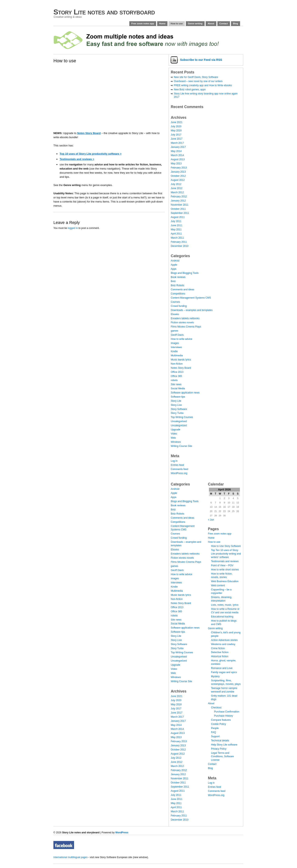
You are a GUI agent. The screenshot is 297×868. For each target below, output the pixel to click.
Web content (218, 585)
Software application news (185, 393)
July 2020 (176, 126)
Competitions (178, 294)
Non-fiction (177, 364)
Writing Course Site (181, 446)
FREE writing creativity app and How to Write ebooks (203, 85)
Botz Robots (177, 285)
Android (175, 261)
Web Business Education (225, 581)
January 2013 (178, 172)
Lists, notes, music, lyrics (225, 605)
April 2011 (176, 234)
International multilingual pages (70, 857)
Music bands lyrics (181, 360)
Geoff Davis (177, 335)
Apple (174, 265)
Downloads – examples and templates (192, 310)
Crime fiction (218, 648)
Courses (175, 302)
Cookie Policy (219, 724)
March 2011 (177, 238)
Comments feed (180, 469)
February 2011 (179, 242)
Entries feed (177, 465)
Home (162, 24)
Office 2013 (177, 372)
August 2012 (178, 180)
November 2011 (180, 205)
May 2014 (176, 151)
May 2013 (176, 164)
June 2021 (177, 122)
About (211, 24)
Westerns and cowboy (223, 644)
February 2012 (179, 197)
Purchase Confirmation (227, 712)
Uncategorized (179, 425)
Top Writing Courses (182, 417)
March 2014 (177, 155)
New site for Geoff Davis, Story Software (196, 77)
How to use (177, 24)
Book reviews (178, 277)
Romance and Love (222, 668)
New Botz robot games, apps (190, 90)
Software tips (178, 397)
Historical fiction (220, 656)
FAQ (213, 732)
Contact (224, 24)
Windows (176, 442)
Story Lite (176, 401)
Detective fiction (220, 652)
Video (174, 434)
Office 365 (176, 376)
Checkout (216, 708)
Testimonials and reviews (225, 561)
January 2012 (178, 201)
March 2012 (177, 192)
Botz (173, 281)
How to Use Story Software (226, 546)
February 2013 (179, 168)
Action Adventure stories (224, 640)
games (174, 331)
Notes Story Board (89, 133)
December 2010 (180, 246)
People (215, 728)
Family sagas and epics (224, 672)
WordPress (122, 833)
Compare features (221, 720)
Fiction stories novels (182, 323)
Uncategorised (179, 421)
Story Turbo (177, 413)
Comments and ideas (182, 290)
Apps (174, 269)
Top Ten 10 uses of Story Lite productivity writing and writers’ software (226, 554)
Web (173, 438)
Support (215, 736)
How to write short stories (225, 570)
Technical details (220, 741)
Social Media (178, 389)
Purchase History (223, 716)
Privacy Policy (219, 749)
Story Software (179, 409)
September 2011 (180, 213)
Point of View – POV (222, 565)
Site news (176, 384)
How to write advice (181, 339)
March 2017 (177, 143)
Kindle (174, 351)
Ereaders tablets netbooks (185, 318)
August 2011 (178, 217)
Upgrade (176, 430)
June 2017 (177, 139)
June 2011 (177, 225)
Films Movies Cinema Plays (186, 327)
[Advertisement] (79, 101)
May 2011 (176, 230)
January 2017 (178, 147)
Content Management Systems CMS (191, 298)
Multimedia (177, 356)
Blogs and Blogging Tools (185, 273)
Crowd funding (179, 306)
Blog (236, 24)
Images (175, 343)
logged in (73, 228)
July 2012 (176, 184)
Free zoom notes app (143, 24)
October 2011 (178, 209)
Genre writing (195, 24)
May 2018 (176, 131)
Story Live (176, 405)
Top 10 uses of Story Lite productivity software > (91, 154)
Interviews (176, 347)
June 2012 (177, 188)
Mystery (215, 676)
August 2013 (178, 159)
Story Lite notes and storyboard (104, 12)
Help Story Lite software (224, 745)
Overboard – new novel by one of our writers (198, 81)
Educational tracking (222, 617)
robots (174, 380)
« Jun (211, 520)
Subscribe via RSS (201, 60)
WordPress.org (179, 473)
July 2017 (176, 135)
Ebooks (175, 314)
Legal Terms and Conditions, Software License (222, 756)
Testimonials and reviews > (77, 159)
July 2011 (176, 221)
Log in (174, 461)
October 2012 (178, 176)
